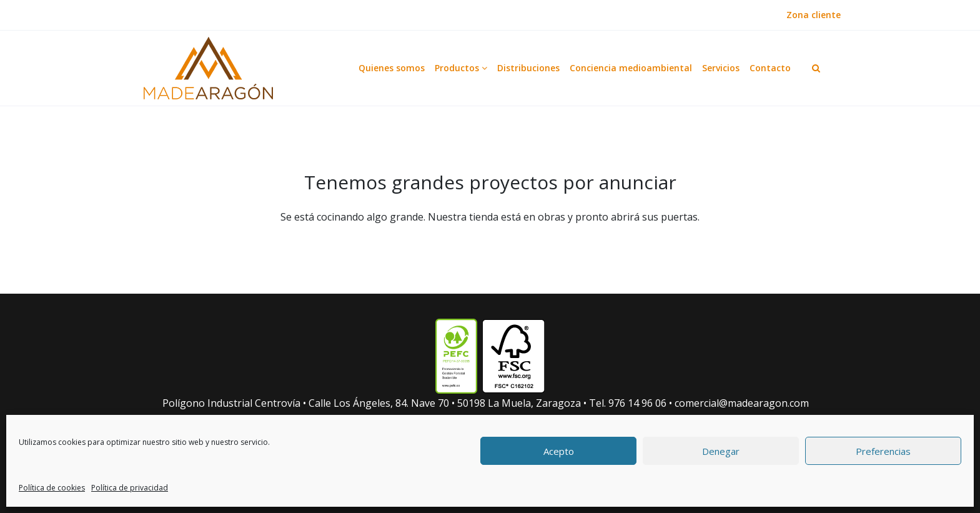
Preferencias (883, 451)
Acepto (559, 451)
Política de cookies (52, 488)
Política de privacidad (130, 488)
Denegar (721, 451)
